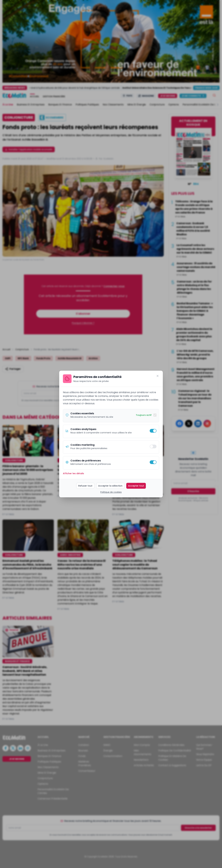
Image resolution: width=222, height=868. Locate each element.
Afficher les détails (73, 473)
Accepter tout (136, 486)
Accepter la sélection (110, 486)
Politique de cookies (111, 492)
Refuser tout (85, 486)
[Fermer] (158, 376)
